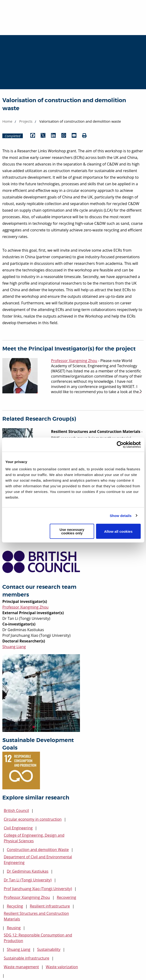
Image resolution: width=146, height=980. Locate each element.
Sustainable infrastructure (27, 958)
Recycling (15, 906)
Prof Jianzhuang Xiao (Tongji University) (38, 889)
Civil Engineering (18, 828)
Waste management (21, 967)
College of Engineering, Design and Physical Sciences (34, 838)
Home (7, 121)
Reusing (14, 928)
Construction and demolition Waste (38, 850)
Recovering (66, 897)
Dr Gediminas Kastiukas (28, 871)
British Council (16, 811)
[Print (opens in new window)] (84, 136)
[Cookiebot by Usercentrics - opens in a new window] (120, 444)
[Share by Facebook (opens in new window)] (33, 136)
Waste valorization (62, 967)
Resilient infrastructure (50, 906)
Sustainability (49, 949)
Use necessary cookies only (72, 531)
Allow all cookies (118, 531)
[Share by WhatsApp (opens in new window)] (64, 136)
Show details (121, 515)
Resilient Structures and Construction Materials (36, 916)
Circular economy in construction (33, 819)
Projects (26, 121)
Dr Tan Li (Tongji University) (28, 880)
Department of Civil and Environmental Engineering (38, 860)
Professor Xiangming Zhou (25, 607)
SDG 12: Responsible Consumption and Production (38, 938)
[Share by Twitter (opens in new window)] (43, 136)
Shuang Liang (14, 647)
